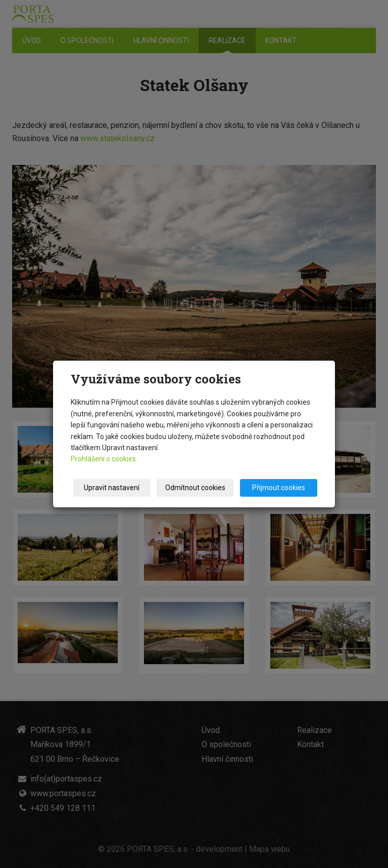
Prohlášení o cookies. (104, 459)
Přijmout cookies (279, 488)
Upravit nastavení (112, 488)
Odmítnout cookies (195, 488)
